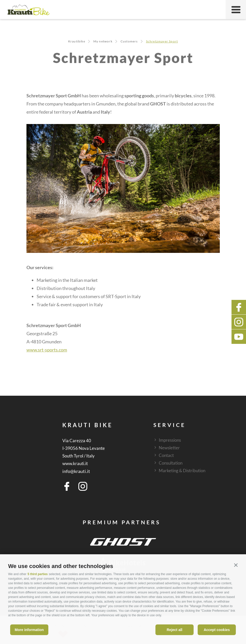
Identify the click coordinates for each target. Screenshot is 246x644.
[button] (236, 565)
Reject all (174, 630)
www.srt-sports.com (47, 350)
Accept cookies (217, 630)
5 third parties (38, 574)
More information (29, 630)
